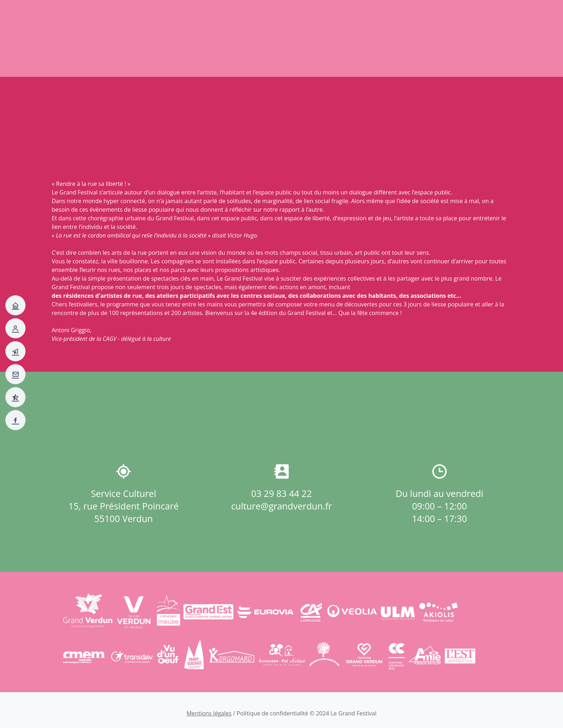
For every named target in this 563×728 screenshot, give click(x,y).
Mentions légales (209, 713)
